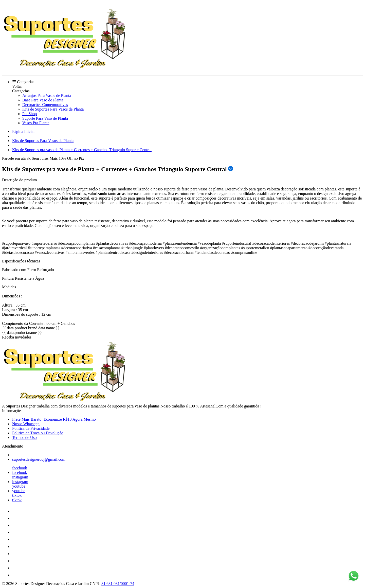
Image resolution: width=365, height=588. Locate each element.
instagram (20, 477)
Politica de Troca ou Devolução (38, 433)
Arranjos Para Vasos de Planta (47, 95)
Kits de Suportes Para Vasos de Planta (53, 109)
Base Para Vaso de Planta (43, 100)
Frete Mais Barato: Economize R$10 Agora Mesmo (54, 419)
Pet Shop (30, 114)
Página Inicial (23, 131)
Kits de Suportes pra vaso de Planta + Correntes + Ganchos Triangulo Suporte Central (82, 150)
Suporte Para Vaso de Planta (45, 118)
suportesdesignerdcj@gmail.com (39, 459)
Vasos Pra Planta (36, 123)
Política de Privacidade (31, 428)
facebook (20, 468)
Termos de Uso (24, 438)
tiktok (17, 495)
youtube (19, 486)
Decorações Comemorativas (45, 105)
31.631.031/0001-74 (118, 584)
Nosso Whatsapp (26, 424)
